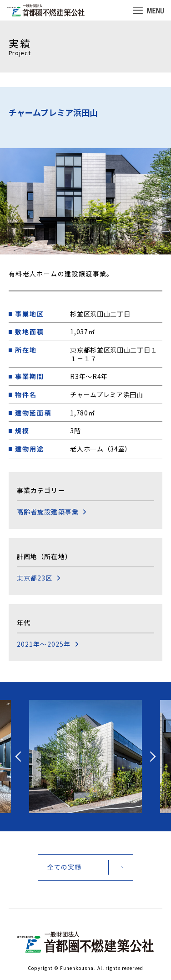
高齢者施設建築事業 (48, 512)
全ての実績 (65, 867)
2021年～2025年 (44, 644)
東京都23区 (35, 578)
